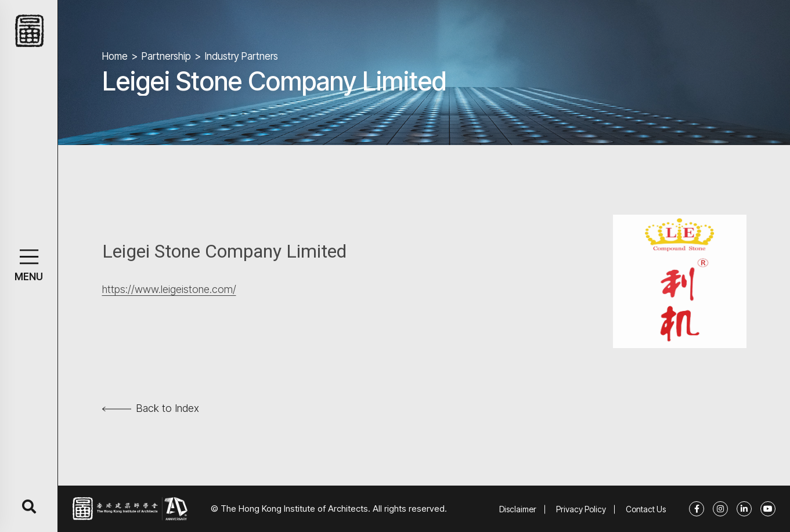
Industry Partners (241, 56)
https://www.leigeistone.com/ (169, 289)
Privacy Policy (581, 509)
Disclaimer (518, 509)
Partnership (166, 56)
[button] (29, 257)
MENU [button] (29, 277)
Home (115, 56)
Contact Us (646, 509)
